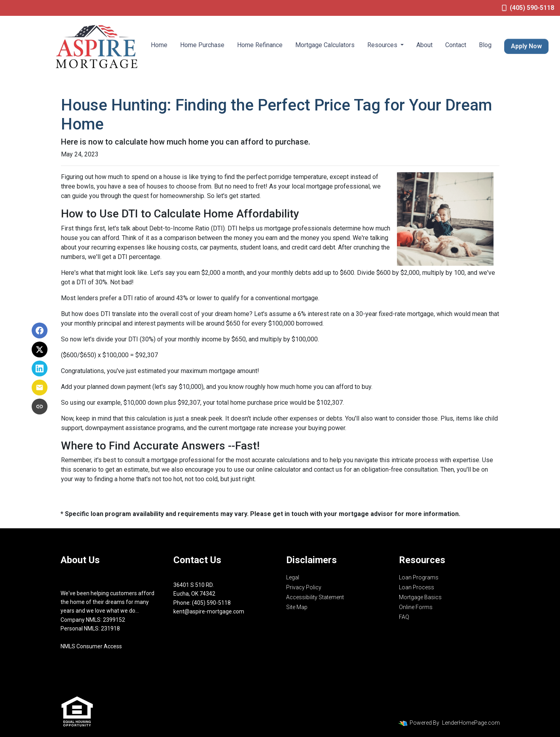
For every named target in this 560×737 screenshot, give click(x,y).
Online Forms (416, 607)
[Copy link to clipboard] (40, 407)
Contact (456, 45)
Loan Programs (419, 577)
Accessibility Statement (315, 597)
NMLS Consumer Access (91, 646)
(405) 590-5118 (528, 8)
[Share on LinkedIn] (40, 369)
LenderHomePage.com (471, 723)
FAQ (404, 617)
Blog (485, 45)
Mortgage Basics (420, 597)
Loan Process (417, 587)
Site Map (297, 607)
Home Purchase (202, 45)
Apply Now (526, 46)
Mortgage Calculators (325, 45)
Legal (293, 577)
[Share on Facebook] (40, 331)
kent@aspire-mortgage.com (209, 611)
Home (159, 45)
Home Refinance (260, 45)
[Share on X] (40, 350)
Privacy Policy (304, 587)
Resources (383, 45)
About (424, 45)
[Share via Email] (40, 388)
